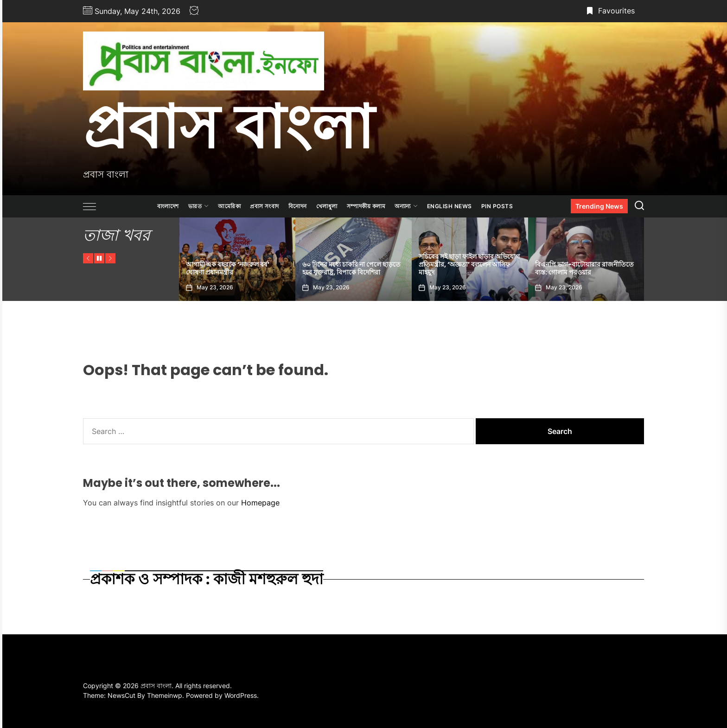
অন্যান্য (406, 206)
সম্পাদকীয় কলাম (366, 206)
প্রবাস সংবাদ (265, 206)
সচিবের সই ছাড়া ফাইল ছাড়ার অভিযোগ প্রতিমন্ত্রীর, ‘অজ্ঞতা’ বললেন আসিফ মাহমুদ (469, 264)
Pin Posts (497, 206)
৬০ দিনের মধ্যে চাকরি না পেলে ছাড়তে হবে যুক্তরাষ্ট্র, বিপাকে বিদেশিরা (351, 268)
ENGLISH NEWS (450, 206)
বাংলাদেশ (168, 206)
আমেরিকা (229, 206)
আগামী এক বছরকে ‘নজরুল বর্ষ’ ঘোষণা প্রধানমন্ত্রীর (228, 268)
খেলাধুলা (327, 206)
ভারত (199, 206)
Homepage (260, 503)
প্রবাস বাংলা (228, 127)
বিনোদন (298, 206)
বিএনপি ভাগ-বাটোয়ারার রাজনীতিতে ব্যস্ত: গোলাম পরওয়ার (584, 268)
